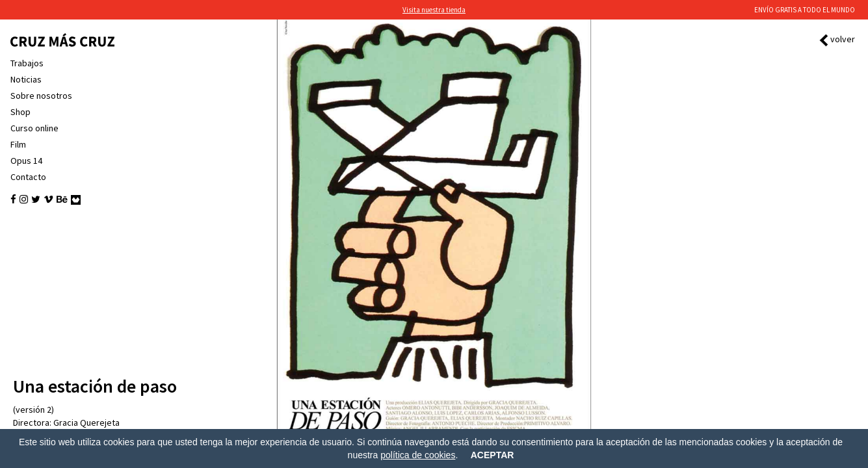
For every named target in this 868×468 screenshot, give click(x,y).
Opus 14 (26, 161)
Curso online (34, 128)
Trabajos (27, 63)
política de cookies (418, 455)
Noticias (26, 79)
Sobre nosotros (41, 96)
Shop (20, 112)
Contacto (28, 177)
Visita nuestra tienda (434, 10)
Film (18, 144)
